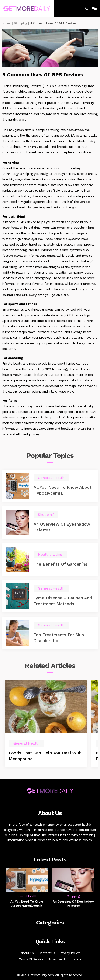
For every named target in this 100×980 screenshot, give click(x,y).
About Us (27, 953)
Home (7, 23)
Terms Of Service (31, 959)
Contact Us (47, 953)
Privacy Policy (70, 953)
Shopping (21, 23)
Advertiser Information (65, 959)
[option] (46, 723)
